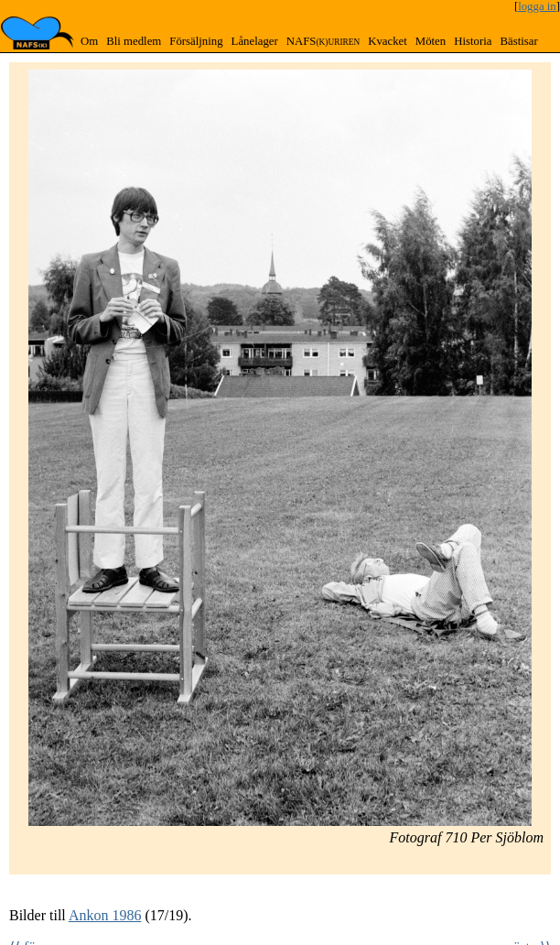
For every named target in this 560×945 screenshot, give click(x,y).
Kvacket (388, 41)
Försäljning (196, 41)
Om (89, 41)
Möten (431, 41)
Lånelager (255, 41)
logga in (537, 6)
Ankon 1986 (105, 915)
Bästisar (518, 41)
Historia (473, 41)
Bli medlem (134, 41)
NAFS (323, 41)
